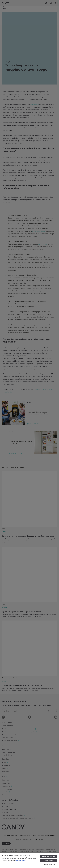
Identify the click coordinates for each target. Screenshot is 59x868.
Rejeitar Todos (49, 860)
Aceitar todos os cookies (49, 856)
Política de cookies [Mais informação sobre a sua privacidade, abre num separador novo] (21, 860)
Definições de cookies (49, 865)
